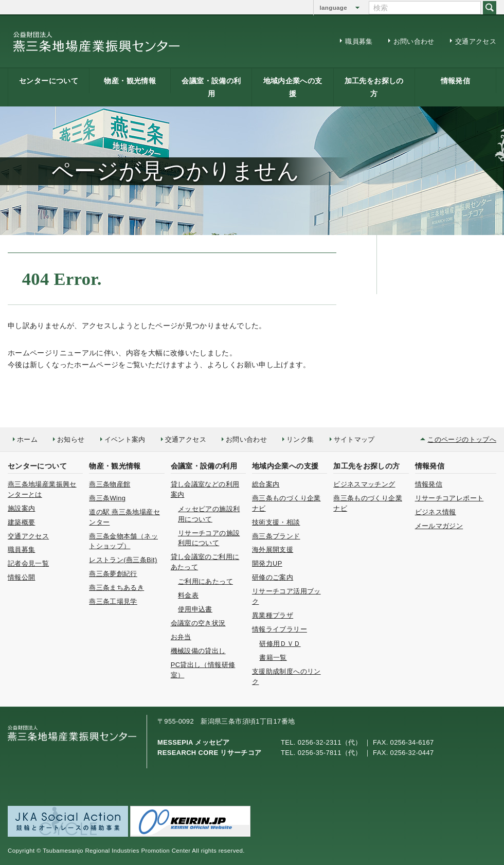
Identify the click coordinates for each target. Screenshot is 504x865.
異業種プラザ (273, 615)
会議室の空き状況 (198, 623)
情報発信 (455, 81)
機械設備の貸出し (198, 651)
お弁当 (181, 637)
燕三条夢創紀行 (113, 574)
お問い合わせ (414, 41)
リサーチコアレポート (449, 498)
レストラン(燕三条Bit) (123, 560)
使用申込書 (195, 609)
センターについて (49, 81)
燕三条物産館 (110, 484)
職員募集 (359, 41)
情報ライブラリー (280, 629)
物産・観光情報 (130, 81)
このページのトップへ (462, 439)
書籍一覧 (273, 657)
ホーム (27, 439)
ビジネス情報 (436, 512)
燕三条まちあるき (116, 588)
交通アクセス (476, 41)
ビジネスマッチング (364, 484)
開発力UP (267, 563)
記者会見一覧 (28, 563)
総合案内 (266, 484)
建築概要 (21, 522)
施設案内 (21, 508)
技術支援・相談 (276, 522)
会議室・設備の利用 (211, 87)
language (334, 8)
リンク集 (300, 439)
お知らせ (71, 439)
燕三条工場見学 (113, 601)
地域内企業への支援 (293, 87)
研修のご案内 (273, 577)
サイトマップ (354, 439)
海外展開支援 (273, 549)
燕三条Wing (107, 498)
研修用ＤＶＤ (280, 644)
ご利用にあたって (205, 581)
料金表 (188, 595)
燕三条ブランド (276, 536)
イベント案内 (125, 439)
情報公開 (21, 577)
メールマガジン (439, 526)
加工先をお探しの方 (374, 87)
